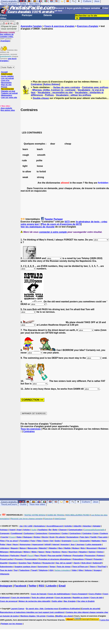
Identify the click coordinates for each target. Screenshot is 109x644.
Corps (96, 533)
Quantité (4, 563)
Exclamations (73, 537)
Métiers (27, 552)
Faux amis (103, 537)
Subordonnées (6, 567)
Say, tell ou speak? (64, 563)
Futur (33, 541)
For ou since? (12, 541)
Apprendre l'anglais (31, 26)
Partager (58, 219)
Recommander (8, 89)
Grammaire (66, 541)
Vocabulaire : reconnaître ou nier (55, 92)
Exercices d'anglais (88, 26)
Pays (37, 555)
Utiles (3, 18)
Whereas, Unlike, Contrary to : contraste (54, 90)
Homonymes (25, 544)
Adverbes (87, 526)
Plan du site (6, 85)
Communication (75, 530)
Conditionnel (17, 533)
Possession (90, 555)
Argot (19, 530)
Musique (102, 548)
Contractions (75, 533)
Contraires (36, 84)
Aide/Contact (7, 74)
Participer (27, 15)
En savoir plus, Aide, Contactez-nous (42, 609)
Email (62, 586)
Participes (4, 555)
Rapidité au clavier (81, 598)
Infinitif (48, 544)
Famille (94, 537)
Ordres (100, 552)
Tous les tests (6, 570)
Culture (86, 502)
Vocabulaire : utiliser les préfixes (73, 95)
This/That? (102, 567)
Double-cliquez (41, 98)
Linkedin (51, 586)
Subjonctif (97, 563)
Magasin (14, 548)
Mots (83, 548)
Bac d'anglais (70, 601)
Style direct (86, 563)
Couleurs (104, 533)
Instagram (6, 586)
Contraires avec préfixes (95, 87)
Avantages (5, 41)
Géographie (85, 541)
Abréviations (40, 526)
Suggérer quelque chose (25, 567)
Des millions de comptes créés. (7, 34)
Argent (12, 530)
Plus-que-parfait (55, 555)
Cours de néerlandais (20, 598)
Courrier (5, 537)
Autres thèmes (51, 84)
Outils (23, 4)
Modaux (76, 548)
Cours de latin (97, 598)
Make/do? (43, 548)
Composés (5, 533)
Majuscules (33, 548)
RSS (41, 586)
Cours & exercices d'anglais (59, 26)
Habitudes (96, 541)
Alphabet (97, 526)
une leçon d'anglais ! (8, 60)
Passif (23, 555)
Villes (81, 570)
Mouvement (92, 548)
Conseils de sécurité (91, 609)
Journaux (80, 544)
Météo (34, 552)
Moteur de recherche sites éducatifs (34, 601)
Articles (27, 530)
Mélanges (4, 552)
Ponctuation (78, 555)
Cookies (51, 616)
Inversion (65, 544)
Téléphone (43, 570)
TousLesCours (9, 4)
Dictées (37, 537)
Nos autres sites (8, 110)
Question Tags (25, 563)
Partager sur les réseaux (12, 624)
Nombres (56, 552)
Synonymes (43, 567)
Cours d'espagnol (79, 594)
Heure (15, 544)
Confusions (29, 533)
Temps (52, 567)
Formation (25, 541)
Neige (48, 552)
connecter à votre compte (53, 232)
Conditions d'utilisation (70, 609)
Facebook (20, 586)
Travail (34, 570)
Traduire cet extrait (9, 93)
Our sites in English (86, 601)
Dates (19, 537)
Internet (56, 544)
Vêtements (5, 574)
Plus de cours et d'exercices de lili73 (61, 224)
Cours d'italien (95, 594)
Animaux (4, 530)
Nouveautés (6, 83)
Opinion (92, 552)
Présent (89, 559)
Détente (48, 15)
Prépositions (78, 559)
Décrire (45, 537)
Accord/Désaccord (55, 526)
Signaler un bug (8, 91)
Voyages (97, 570)
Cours (3, 15)
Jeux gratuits (6, 108)
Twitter (33, 586)
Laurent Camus (18, 609)
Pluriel (43, 555)
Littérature (5, 548)
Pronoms (19, 559)
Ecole (52, 537)
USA (51, 570)
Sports (77, 563)
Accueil (4, 72)
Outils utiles (57, 601)
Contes (65, 533)
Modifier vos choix (64, 616)
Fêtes (39, 541)
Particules (15, 555)
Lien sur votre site (9, 97)
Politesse (67, 555)
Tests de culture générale (42, 598)
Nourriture (73, 552)
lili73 (67, 222)
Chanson (63, 530)
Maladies (53, 548)
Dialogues (28, 537)
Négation (83, 552)
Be (50, 530)
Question (13, 563)
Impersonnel (38, 544)
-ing (21, 526)
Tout (16, 570)
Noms (64, 552)
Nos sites (34, 4)
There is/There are (80, 567)
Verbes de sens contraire (66, 87)
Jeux (96, 502)
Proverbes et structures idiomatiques (55, 559)
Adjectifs (77, 526)
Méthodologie (16, 552)
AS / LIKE (28, 526)
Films (2, 541)
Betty (55, 530)
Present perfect (7, 559)
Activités (68, 526)
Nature (41, 552)
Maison (23, 548)
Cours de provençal (9, 601)
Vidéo (74, 570)
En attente (61, 537)
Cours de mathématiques (59, 594)
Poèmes (100, 555)
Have (9, 544)
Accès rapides (7, 76)
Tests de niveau (64, 567)
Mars (60, 548)
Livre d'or (5, 80)
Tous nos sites (37, 504)
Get (52, 541)
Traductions (24, 570)
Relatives (37, 563)
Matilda (67, 548)
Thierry (93, 567)
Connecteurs (54, 533)
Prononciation (31, 559)
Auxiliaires (43, 530)
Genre (46, 541)
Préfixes (49, 95)
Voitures (88, 570)
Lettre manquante (94, 544)
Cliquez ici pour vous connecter (9, 27)
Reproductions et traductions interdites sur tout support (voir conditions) (32, 612)
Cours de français (39, 594)
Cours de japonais (63, 598)
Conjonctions (41, 533)
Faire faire (84, 537)
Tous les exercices (31, 429)
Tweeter (49, 219)
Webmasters (7, 95)
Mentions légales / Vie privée (33, 616)
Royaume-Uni (48, 563)
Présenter (98, 559)
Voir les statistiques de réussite (38, 227)
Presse (4, 87)
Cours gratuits (9, 502)
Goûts (57, 541)
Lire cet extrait (7, 78)
